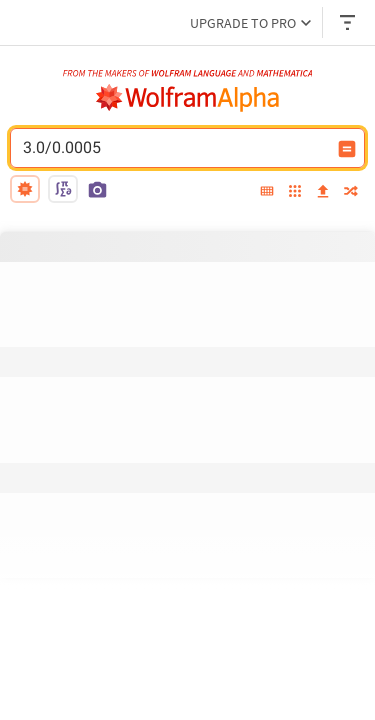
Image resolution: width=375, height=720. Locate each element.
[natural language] (25, 189)
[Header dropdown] (349, 22)
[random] (351, 192)
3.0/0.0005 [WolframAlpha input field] (174, 148)
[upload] (323, 192)
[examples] (295, 192)
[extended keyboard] (267, 192)
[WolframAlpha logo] (188, 98)
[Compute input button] (347, 149)
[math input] (63, 189)
